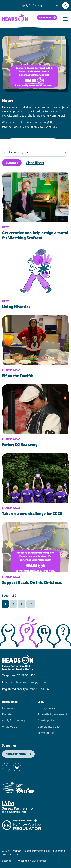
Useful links (10, 702)
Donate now (45, 18)
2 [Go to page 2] (13, 604)
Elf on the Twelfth (18, 376)
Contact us (52, 5)
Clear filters (35, 163)
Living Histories (16, 307)
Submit (12, 163)
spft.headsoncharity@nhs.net (29, 682)
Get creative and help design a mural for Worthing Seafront (35, 235)
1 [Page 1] (5, 604)
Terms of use (46, 733)
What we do (10, 727)
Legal (41, 702)
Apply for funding (32, 5)
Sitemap (7, 861)
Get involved (10, 708)
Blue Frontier (39, 861)
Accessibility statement (52, 714)
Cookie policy (46, 720)
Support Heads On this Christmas (32, 582)
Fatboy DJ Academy (20, 445)
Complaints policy (49, 727)
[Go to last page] (31, 604)
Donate (7, 714)
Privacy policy (46, 708)
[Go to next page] (22, 604)
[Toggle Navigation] (65, 19)
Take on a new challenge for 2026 (32, 513)
